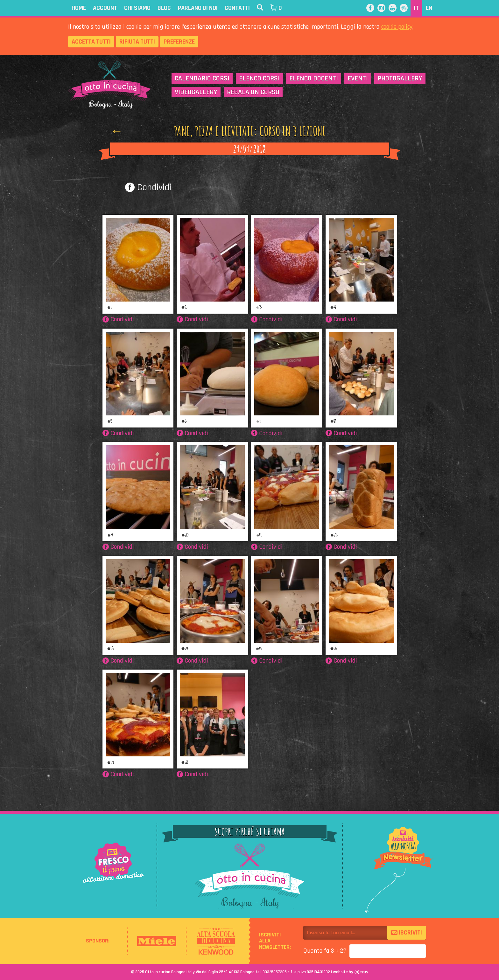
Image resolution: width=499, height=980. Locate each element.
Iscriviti (407, 933)
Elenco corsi (259, 79)
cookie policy (397, 27)
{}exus (361, 972)
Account (105, 8)
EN (429, 8)
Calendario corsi (202, 79)
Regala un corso (253, 92)
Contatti (237, 8)
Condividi (148, 187)
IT (416, 8)
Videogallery (196, 92)
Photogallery (400, 79)
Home (79, 8)
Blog (164, 8)
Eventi (358, 79)
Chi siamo (137, 8)
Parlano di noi (198, 8)
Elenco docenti (314, 79)
